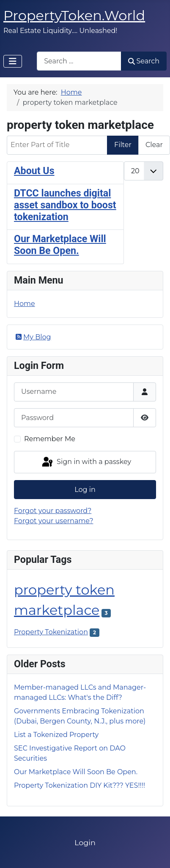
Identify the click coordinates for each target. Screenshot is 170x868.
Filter (123, 145)
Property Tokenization (51, 632)
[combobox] (79, 61)
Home (25, 304)
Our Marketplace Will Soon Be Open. (60, 245)
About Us (34, 171)
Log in (85, 490)
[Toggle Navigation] (13, 61)
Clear (154, 145)
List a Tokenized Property (56, 735)
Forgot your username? (53, 521)
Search (144, 61)
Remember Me (50, 439)
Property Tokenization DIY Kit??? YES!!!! (80, 785)
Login (85, 842)
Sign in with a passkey (86, 462)
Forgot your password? (53, 511)
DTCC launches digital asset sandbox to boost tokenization (65, 205)
